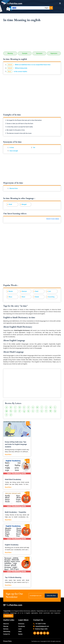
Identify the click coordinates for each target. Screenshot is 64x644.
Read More (8, 455)
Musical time (14, 188)
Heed (37, 291)
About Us (6, 624)
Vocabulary (22, 626)
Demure (24, 291)
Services (6, 629)
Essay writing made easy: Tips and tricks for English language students (16, 444)
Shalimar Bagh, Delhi (41, 629)
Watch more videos (53, 219)
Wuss (10, 297)
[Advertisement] (32, 37)
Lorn (49, 291)
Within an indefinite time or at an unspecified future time (33, 65)
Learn (20, 629)
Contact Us (7, 634)
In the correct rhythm (20, 71)
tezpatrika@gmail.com (42, 626)
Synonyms (39, 53)
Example (25, 53)
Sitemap (6, 626)
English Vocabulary (12, 545)
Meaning (10, 53)
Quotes (20, 634)
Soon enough (14, 151)
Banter (11, 291)
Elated (37, 297)
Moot (23, 297)
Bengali (24, 204)
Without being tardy (21, 68)
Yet (34, 147)
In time (12, 147)
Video (20, 632)
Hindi (10, 204)
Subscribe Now (51, 596)
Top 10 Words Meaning (13, 577)
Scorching (51, 297)
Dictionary (21, 624)
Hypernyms (54, 53)
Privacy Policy (7, 641)
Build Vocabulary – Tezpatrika (15, 512)
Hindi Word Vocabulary (13, 479)
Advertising (7, 632)
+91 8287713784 (40, 624)
